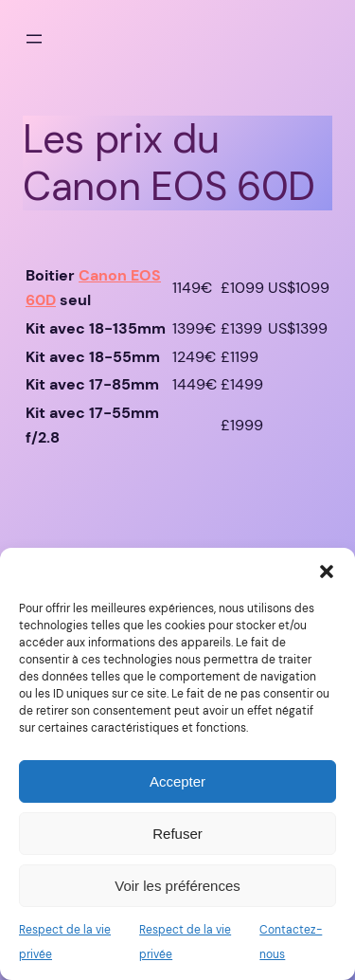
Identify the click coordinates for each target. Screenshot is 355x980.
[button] (327, 572)
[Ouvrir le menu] (34, 39)
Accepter (177, 781)
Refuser (177, 834)
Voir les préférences (177, 886)
